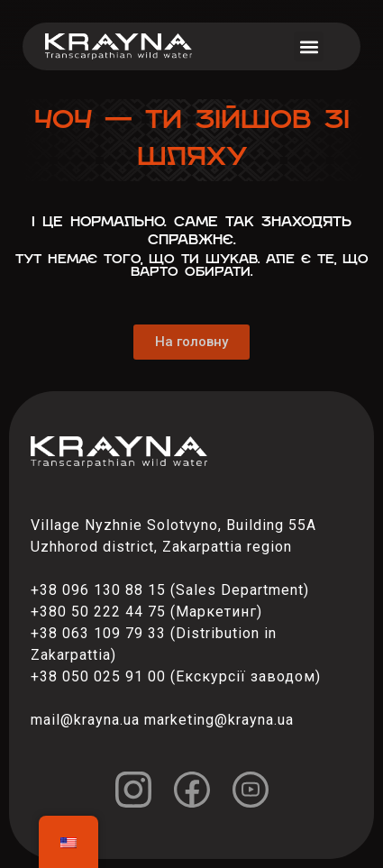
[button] (309, 46)
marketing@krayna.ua (219, 720)
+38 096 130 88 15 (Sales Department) (170, 590)
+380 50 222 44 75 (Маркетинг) (146, 612)
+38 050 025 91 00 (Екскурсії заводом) (176, 676)
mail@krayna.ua (85, 720)
